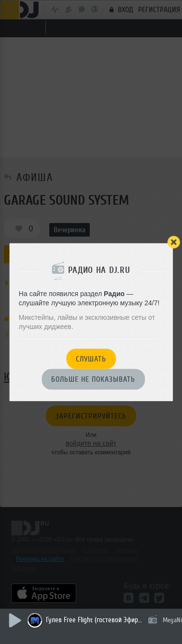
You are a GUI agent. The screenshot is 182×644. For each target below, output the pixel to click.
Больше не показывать (93, 380)
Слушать (91, 359)
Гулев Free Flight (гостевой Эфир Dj (94, 620)
